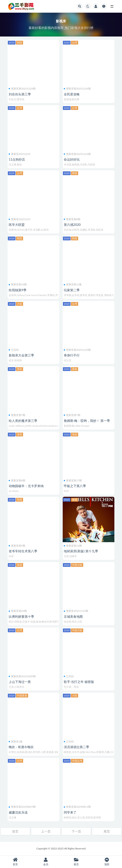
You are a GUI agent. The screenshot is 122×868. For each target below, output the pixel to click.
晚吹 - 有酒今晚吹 (21, 747)
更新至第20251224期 (22, 89)
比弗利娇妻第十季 (21, 616)
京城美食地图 (73, 616)
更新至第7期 (17, 415)
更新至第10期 (18, 284)
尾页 (107, 831)
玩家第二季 (72, 290)
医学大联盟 (17, 225)
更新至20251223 (20, 219)
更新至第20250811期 (77, 807)
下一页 (76, 831)
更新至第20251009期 (22, 676)
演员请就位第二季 (76, 747)
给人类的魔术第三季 (23, 421)
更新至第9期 (17, 546)
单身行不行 (72, 355)
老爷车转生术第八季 (23, 551)
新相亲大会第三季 (21, 355)
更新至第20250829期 (22, 807)
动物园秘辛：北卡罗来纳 (26, 486)
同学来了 (70, 812)
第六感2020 (72, 225)
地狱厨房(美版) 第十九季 (81, 551)
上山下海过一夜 (20, 682)
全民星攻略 (72, 94)
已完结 (14, 350)
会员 (46, 862)
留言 (76, 862)
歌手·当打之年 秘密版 (79, 682)
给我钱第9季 (18, 290)
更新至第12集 (73, 284)
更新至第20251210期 (77, 350)
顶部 (107, 862)
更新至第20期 (18, 611)
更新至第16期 (73, 546)
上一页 (46, 831)
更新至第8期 (72, 219)
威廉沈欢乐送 (18, 812)
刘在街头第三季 (20, 94)
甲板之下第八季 (75, 486)
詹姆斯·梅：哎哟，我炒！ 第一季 (87, 421)
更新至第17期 (73, 481)
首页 (15, 831)
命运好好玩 (72, 159)
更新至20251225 (20, 154)
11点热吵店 (17, 159)
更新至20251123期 (76, 611)
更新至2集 (16, 742)
